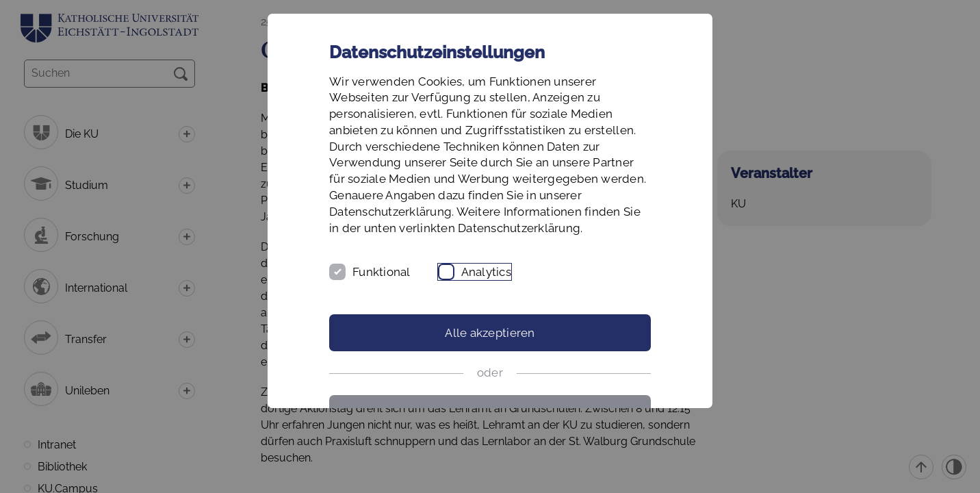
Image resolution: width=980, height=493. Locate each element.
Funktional (382, 272)
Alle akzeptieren (490, 333)
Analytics (486, 272)
